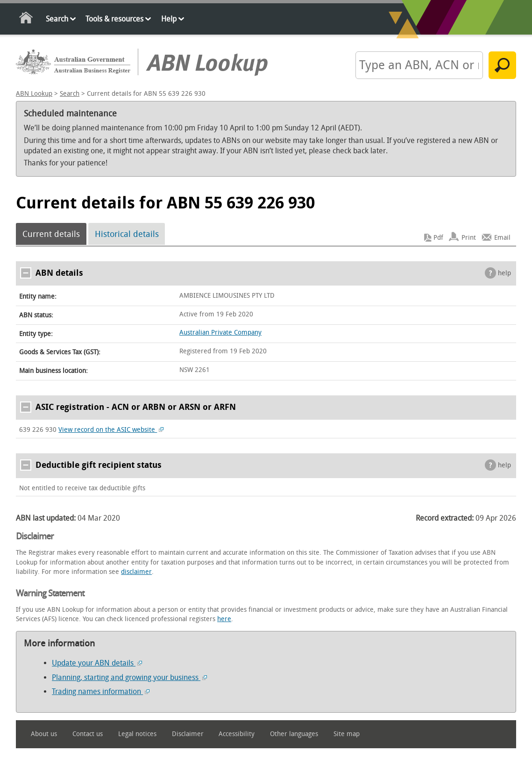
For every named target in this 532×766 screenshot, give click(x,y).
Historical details (127, 234)
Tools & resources (114, 19)
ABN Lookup (34, 94)
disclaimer (136, 572)
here (224, 619)
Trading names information (101, 691)
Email (502, 238)
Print (469, 238)
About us (44, 734)
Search (57, 19)
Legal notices (137, 734)
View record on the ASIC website (111, 430)
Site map (347, 734)
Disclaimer (188, 734)
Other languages (294, 734)
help (504, 273)
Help (169, 19)
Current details (51, 234)
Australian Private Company (220, 333)
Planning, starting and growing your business (129, 677)
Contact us (88, 734)
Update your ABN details (97, 663)
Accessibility (237, 734)
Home (26, 19)
